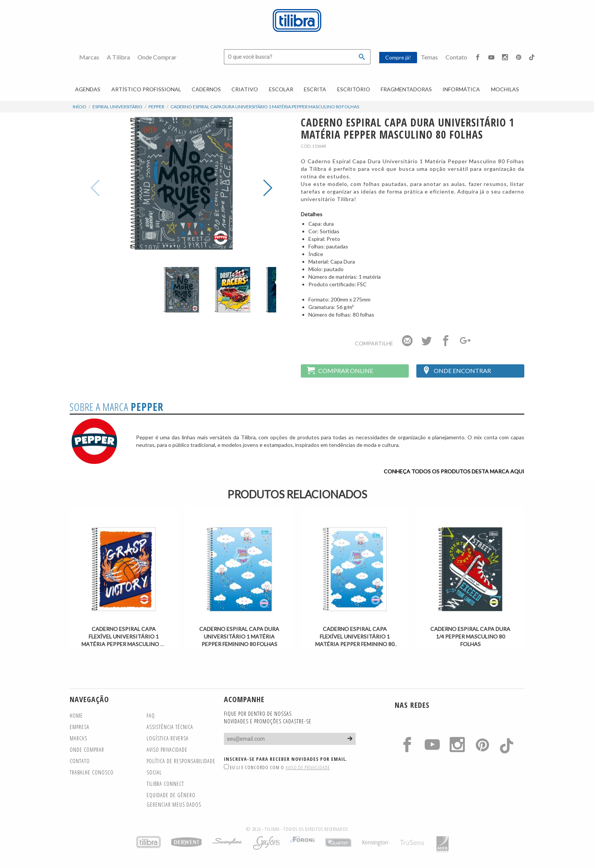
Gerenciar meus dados (174, 805)
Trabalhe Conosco (92, 772)
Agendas (88, 89)
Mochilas (505, 89)
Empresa (80, 727)
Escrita (315, 89)
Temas (429, 57)
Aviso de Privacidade (308, 767)
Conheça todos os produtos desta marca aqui (454, 471)
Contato (456, 57)
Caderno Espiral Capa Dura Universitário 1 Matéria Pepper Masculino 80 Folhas (265, 107)
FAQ (151, 716)
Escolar (281, 89)
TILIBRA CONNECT (165, 784)
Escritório (354, 89)
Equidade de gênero (171, 795)
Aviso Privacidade (167, 750)
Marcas (89, 57)
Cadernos (206, 89)
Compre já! (398, 57)
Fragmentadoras (406, 89)
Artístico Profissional (146, 89)
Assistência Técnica (170, 727)
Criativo (245, 89)
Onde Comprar (157, 57)
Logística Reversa (168, 738)
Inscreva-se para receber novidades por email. (285, 759)
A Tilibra (118, 57)
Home (76, 716)
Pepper (156, 107)
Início (80, 107)
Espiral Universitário (117, 107)
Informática (461, 89)
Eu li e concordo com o (277, 767)
